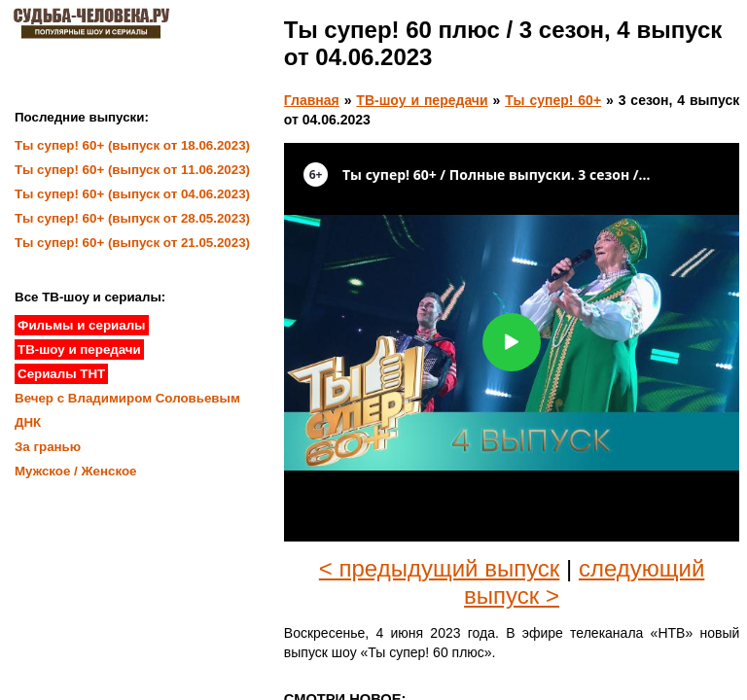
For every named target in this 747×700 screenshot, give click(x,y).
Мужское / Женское (76, 471)
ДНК (28, 422)
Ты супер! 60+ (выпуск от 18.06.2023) (132, 145)
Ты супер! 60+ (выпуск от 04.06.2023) (132, 194)
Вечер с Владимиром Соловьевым (127, 398)
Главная (312, 100)
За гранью (48, 447)
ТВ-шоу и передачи (422, 100)
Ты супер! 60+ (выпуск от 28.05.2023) (132, 218)
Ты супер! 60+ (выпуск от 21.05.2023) (132, 243)
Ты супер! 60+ (553, 100)
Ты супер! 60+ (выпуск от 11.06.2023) (132, 170)
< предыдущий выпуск (440, 568)
